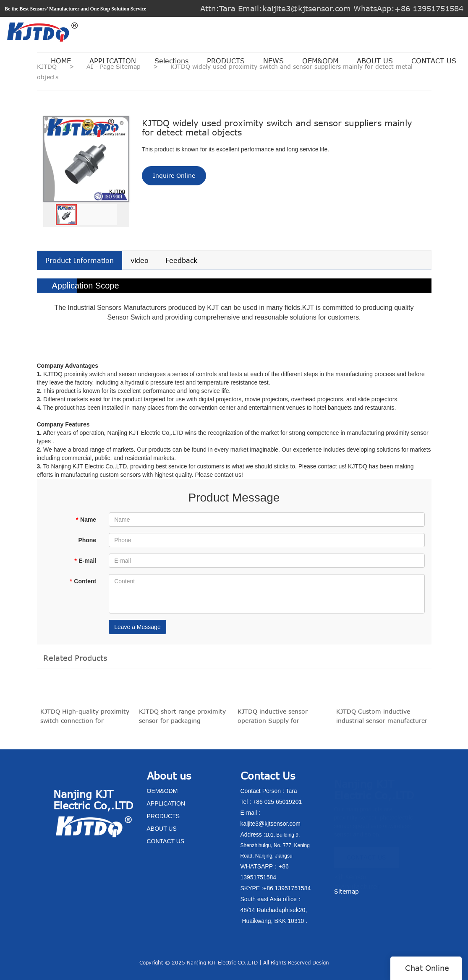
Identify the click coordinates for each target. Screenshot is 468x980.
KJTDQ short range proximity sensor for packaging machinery (182, 720)
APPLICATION (113, 61)
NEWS (273, 61)
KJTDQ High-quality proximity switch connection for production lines (85, 720)
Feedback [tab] (181, 260)
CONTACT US (434, 61)
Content (83, 581)
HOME (61, 61)
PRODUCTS (226, 61)
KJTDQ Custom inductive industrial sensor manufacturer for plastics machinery (382, 720)
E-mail (85, 561)
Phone (87, 540)
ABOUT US (375, 61)
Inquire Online (174, 175)
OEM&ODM (320, 61)
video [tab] (140, 260)
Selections (171, 61)
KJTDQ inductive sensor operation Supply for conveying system (273, 720)
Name (86, 520)
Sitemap (346, 891)
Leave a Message (137, 627)
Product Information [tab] (80, 260)
